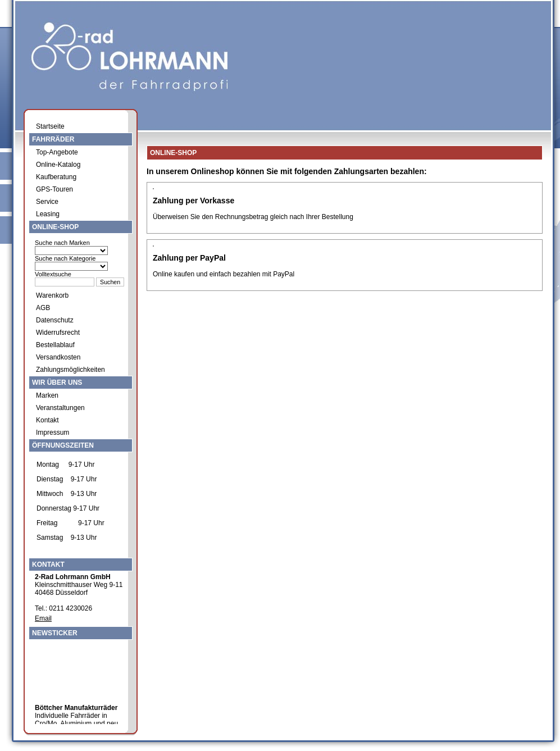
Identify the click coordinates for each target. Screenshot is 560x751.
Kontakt (47, 420)
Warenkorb (52, 295)
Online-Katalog (58, 165)
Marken (47, 395)
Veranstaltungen (60, 408)
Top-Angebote (57, 152)
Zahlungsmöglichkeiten (70, 370)
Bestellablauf (55, 345)
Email (43, 618)
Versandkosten (58, 357)
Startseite (50, 126)
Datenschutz (55, 320)
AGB (43, 308)
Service (47, 202)
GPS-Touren (54, 189)
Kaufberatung (56, 177)
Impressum (53, 433)
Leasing (48, 214)
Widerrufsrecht (58, 333)
